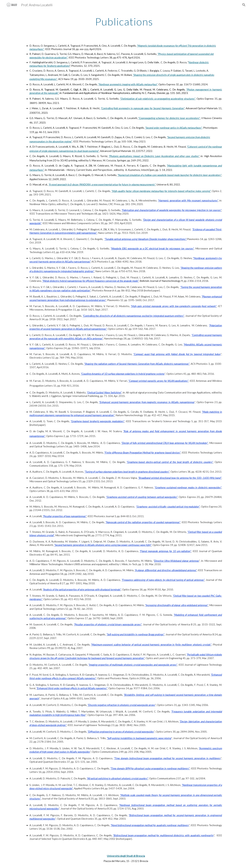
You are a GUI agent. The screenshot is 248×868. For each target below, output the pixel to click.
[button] (244, 5)
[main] (124, 22)
